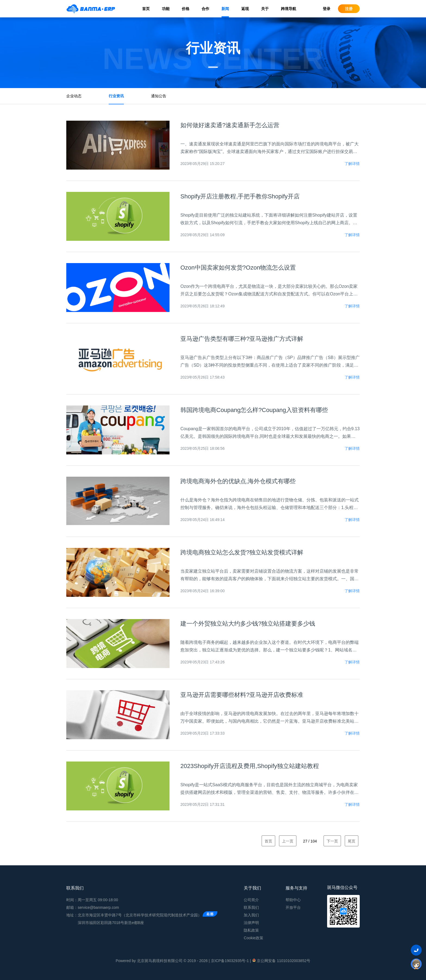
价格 (186, 9)
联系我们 (251, 907)
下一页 (332, 841)
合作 (205, 9)
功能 (166, 9)
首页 (146, 9)
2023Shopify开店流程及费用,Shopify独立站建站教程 (250, 766)
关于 (265, 9)
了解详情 (352, 164)
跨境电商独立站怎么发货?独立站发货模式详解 (242, 552)
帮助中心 (293, 900)
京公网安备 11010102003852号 (281, 960)
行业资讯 (116, 96)
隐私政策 (251, 930)
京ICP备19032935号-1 (230, 961)
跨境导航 (289, 9)
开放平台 (293, 907)
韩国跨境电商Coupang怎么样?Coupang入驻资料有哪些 (254, 410)
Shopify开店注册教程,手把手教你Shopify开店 (240, 196)
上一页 (288, 841)
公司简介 (251, 900)
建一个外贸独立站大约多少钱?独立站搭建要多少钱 (248, 624)
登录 (327, 9)
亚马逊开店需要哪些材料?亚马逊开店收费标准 (242, 695)
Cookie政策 (253, 938)
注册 (349, 9)
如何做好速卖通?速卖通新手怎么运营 (230, 125)
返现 (245, 9)
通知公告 (159, 96)
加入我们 (251, 915)
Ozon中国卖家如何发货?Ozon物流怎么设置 (238, 268)
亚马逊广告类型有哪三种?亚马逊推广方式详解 (242, 339)
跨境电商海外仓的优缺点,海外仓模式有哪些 (238, 481)
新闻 (225, 9)
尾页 (352, 841)
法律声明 (251, 923)
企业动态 (74, 96)
